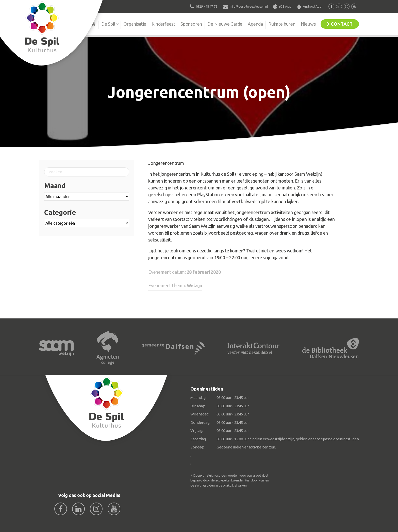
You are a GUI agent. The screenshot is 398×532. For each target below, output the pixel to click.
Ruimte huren (282, 24)
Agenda (255, 24)
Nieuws (308, 24)
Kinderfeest (163, 24)
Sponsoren (191, 24)
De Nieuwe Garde (225, 24)
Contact (342, 24)
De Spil (108, 24)
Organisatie (135, 24)
